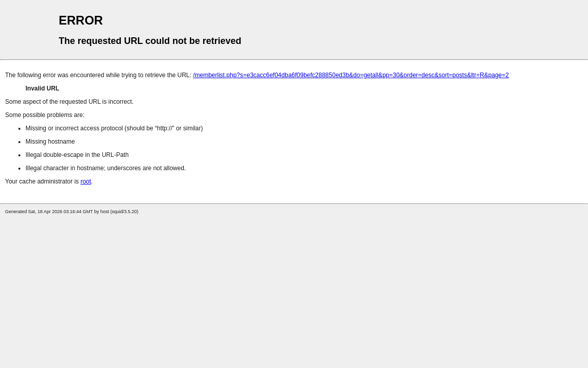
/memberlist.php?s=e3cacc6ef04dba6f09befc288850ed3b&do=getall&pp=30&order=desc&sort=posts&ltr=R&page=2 (351, 75)
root (86, 181)
